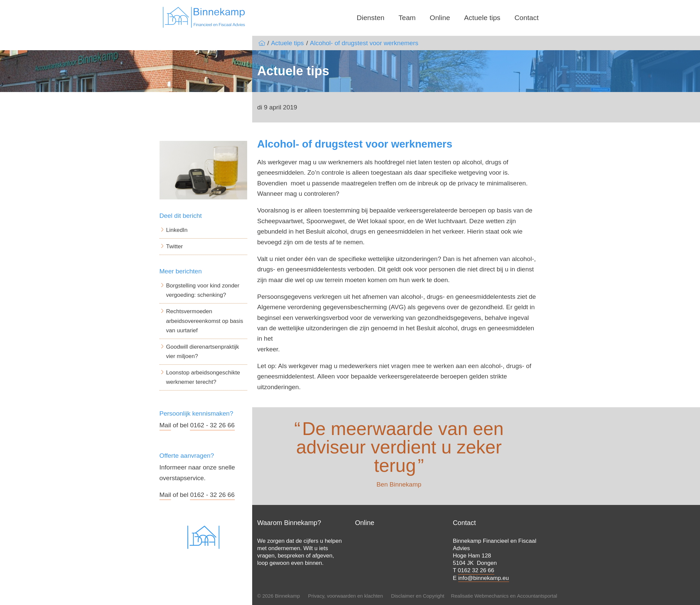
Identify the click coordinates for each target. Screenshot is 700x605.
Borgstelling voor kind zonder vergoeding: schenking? (203, 290)
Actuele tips (482, 18)
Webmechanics (491, 596)
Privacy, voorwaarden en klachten (345, 596)
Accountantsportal (537, 596)
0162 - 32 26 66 (212, 425)
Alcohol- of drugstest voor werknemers (364, 43)
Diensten (371, 18)
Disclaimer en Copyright (418, 596)
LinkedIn (177, 230)
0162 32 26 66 (476, 570)
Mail (165, 425)
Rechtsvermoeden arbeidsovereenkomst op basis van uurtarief (205, 321)
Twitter (175, 246)
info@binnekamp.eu (483, 578)
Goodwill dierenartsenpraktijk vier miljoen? (203, 352)
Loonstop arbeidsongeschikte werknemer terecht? (203, 377)
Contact (526, 18)
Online (440, 18)
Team (407, 18)
